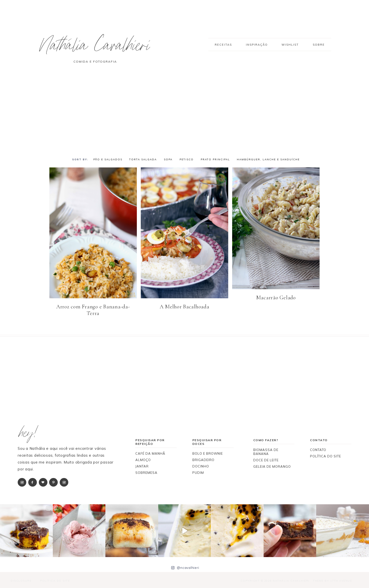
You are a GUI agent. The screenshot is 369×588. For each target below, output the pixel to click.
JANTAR (142, 466)
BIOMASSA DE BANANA (266, 451)
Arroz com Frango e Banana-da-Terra (93, 310)
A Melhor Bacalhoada (184, 306)
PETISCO (187, 159)
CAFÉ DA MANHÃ (150, 453)
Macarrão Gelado (276, 297)
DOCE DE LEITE (266, 460)
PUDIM (198, 472)
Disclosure (20, 580)
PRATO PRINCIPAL (215, 159)
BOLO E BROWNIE (208, 453)
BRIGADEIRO (203, 459)
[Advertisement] (184, 114)
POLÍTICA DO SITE (326, 456)
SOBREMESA (146, 472)
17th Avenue (341, 580)
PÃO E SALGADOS (108, 159)
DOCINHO (201, 466)
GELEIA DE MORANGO (272, 466)
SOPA (168, 159)
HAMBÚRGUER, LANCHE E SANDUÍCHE (268, 159)
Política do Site (54, 580)
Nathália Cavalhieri (100, 48)
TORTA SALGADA (143, 159)
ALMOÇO (143, 459)
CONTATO (318, 449)
